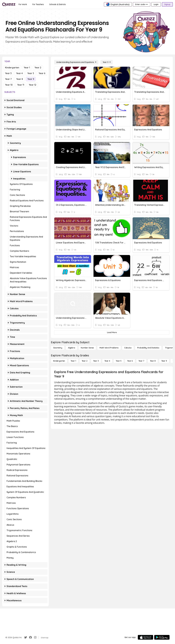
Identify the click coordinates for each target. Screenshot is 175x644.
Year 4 (19, 73)
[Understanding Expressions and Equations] (76, 62)
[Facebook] (30, 637)
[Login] (156, 4)
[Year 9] (107, 62)
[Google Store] (162, 637)
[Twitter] (26, 637)
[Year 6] (130, 361)
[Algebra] (72, 348)
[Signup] (167, 4)
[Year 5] (119, 361)
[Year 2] (85, 361)
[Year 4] (107, 361)
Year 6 (42, 73)
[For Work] (23, 4)
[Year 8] (153, 361)
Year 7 (8, 79)
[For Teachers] (38, 4)
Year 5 (31, 73)
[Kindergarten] (59, 361)
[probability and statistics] (148, 348)
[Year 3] (96, 361)
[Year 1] (73, 361)
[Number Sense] (87, 348)
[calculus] (128, 348)
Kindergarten (12, 68)
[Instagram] (35, 637)
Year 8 (20, 79)
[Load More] (112, 332)
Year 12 (33, 85)
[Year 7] (141, 361)
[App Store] (145, 637)
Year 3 (8, 73)
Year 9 (31, 79)
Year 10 (9, 85)
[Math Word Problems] (109, 348)
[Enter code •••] (142, 4)
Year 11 (21, 85)
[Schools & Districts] (57, 4)
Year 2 (38, 68)
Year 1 (27, 68)
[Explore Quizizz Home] (9, 4)
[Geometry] (58, 348)
